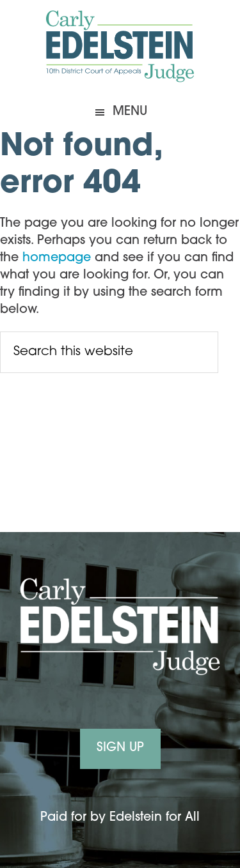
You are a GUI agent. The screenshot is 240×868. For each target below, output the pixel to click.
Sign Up (120, 748)
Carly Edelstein (120, 48)
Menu (130, 112)
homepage (57, 258)
